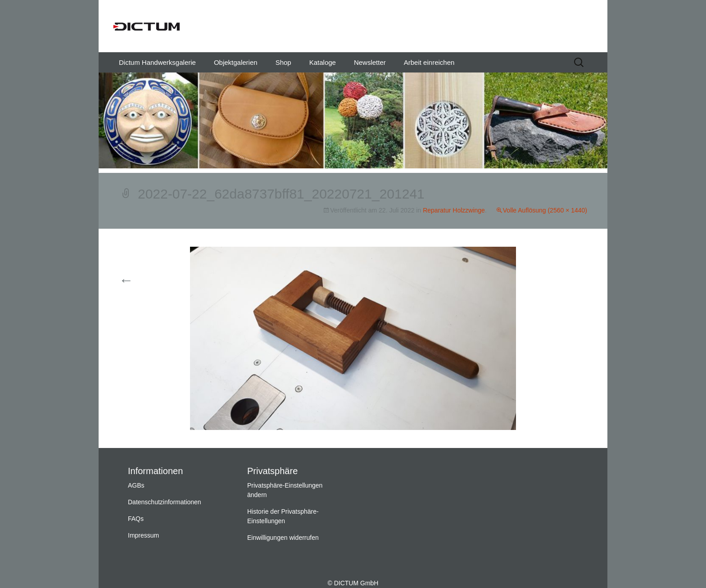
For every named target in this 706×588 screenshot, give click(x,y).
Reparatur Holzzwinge (454, 210)
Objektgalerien (236, 62)
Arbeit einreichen (429, 62)
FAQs (136, 519)
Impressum (143, 535)
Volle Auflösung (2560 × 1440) (545, 210)
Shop (283, 62)
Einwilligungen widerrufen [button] (283, 538)
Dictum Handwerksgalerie (157, 62)
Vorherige (143, 281)
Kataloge (323, 62)
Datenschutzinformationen (165, 502)
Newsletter (370, 62)
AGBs (136, 485)
